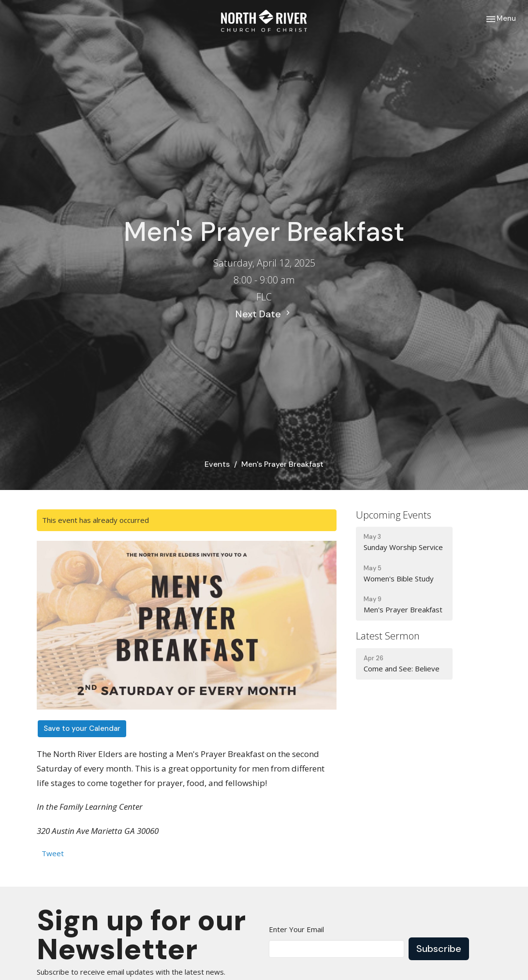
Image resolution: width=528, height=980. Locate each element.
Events (217, 464)
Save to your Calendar (82, 728)
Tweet (53, 853)
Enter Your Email (296, 929)
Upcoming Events (394, 515)
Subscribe (439, 949)
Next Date (264, 314)
